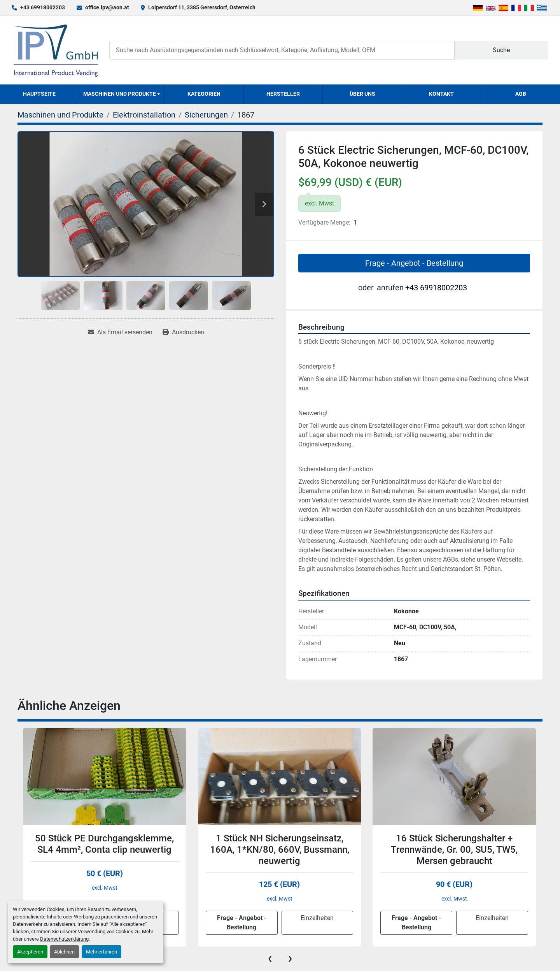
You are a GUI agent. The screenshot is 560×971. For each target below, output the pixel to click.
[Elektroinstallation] (144, 115)
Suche (501, 50)
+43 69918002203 (43, 7)
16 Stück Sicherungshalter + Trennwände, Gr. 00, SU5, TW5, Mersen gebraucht (454, 850)
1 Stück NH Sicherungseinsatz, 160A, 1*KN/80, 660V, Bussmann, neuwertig (280, 850)
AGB (521, 94)
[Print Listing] (183, 332)
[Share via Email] (120, 332)
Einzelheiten (317, 918)
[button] (122, 94)
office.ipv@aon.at (107, 7)
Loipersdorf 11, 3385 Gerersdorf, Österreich (202, 7)
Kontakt (441, 94)
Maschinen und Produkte (120, 94)
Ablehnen (64, 952)
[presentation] (270, 958)
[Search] (282, 50)
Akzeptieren (30, 952)
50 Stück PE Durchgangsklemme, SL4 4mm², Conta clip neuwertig (104, 844)
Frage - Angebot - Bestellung (414, 263)
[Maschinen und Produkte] (60, 115)
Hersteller (283, 94)
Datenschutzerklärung (64, 939)
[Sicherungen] (206, 115)
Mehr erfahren (101, 952)
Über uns (362, 94)
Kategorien (204, 94)
